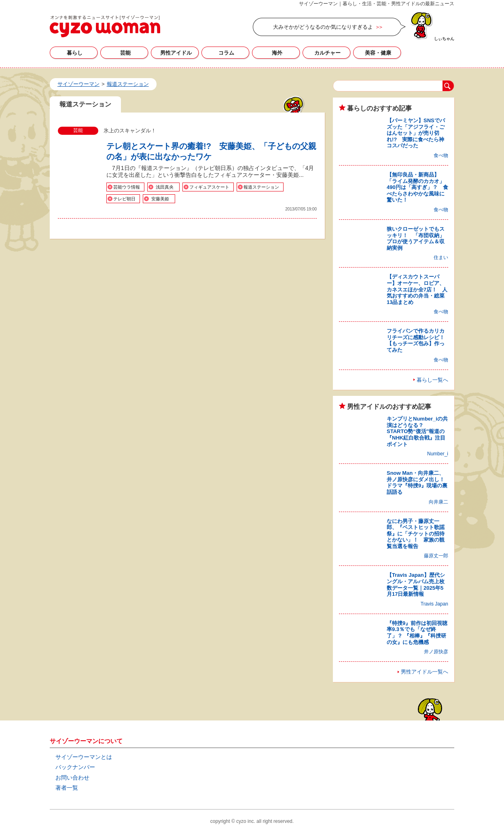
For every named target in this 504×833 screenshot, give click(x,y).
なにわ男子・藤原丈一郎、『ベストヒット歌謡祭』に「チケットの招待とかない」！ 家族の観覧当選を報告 (416, 534)
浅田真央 (165, 187)
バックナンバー (75, 767)
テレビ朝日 (124, 199)
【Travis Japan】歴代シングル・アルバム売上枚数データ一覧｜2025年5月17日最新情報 (416, 584)
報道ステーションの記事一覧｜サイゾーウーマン (105, 26)
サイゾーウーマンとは (84, 757)
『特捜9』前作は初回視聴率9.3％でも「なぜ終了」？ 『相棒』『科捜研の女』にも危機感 (417, 633)
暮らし (75, 53)
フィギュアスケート (209, 187)
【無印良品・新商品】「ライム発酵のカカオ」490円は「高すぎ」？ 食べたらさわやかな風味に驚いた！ (417, 187)
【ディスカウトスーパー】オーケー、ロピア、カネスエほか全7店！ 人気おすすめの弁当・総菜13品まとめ (417, 289)
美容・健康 (378, 53)
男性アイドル (176, 53)
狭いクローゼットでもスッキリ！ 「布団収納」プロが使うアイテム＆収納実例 (416, 238)
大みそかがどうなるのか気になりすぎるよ (323, 27)
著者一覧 (67, 788)
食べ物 (441, 155)
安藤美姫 (160, 199)
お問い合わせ (72, 778)
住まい (441, 257)
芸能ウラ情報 (127, 187)
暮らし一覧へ (432, 380)
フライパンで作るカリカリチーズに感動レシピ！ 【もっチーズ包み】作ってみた (418, 340)
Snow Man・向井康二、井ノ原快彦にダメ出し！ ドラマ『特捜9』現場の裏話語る (418, 482)
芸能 (125, 53)
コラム (226, 53)
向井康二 (438, 502)
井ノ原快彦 (436, 652)
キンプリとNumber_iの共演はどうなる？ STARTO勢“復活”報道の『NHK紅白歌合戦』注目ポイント (417, 431)
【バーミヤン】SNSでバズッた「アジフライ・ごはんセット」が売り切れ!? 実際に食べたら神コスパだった (416, 133)
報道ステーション (261, 187)
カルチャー (327, 53)
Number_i (438, 454)
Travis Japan (434, 604)
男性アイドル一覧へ (425, 672)
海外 (277, 53)
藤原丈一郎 (436, 556)
